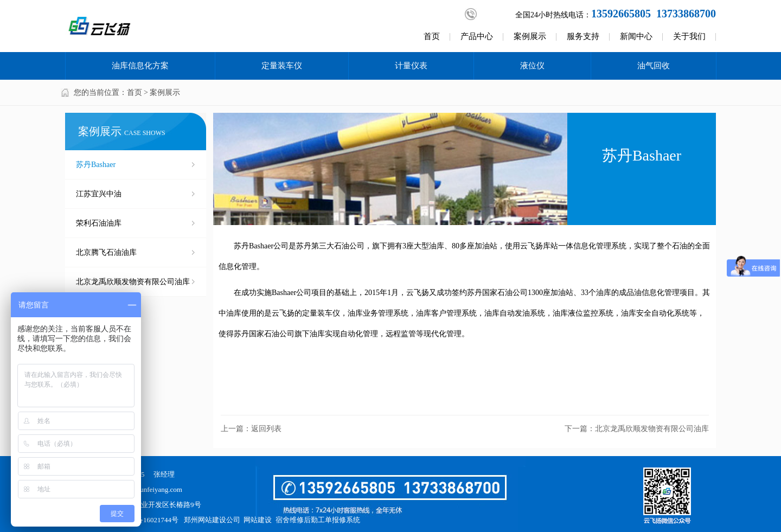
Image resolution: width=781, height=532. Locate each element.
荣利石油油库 (99, 223)
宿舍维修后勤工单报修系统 (318, 520)
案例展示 (530, 36)
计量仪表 (411, 66)
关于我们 (689, 36)
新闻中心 (636, 36)
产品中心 (477, 36)
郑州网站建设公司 (212, 520)
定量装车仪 (282, 66)
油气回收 (654, 66)
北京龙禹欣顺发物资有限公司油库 (133, 282)
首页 (432, 36)
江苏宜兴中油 (99, 194)
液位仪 (532, 66)
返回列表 (266, 429)
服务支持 (583, 36)
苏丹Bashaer (96, 165)
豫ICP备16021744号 (148, 520)
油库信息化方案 (140, 66)
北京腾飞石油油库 (106, 252)
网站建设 (258, 520)
